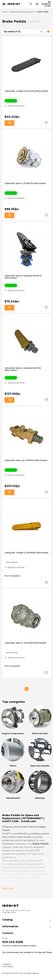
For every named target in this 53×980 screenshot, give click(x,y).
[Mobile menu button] (4, 4)
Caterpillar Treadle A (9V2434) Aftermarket (26, 91)
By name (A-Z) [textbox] (12, 32)
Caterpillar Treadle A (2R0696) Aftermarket (26, 553)
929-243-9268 (13, 942)
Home (5, 12)
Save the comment (16, 106)
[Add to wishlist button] (46, 123)
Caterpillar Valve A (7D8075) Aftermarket (25, 183)
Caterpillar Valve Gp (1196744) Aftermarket (26, 460)
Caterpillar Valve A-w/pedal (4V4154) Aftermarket (23, 369)
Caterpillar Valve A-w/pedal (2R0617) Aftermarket (23, 277)
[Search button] (41, 4)
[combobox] (23, 32)
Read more (8, 888)
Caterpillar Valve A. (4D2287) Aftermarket (25, 643)
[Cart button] (48, 4)
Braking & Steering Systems (22, 12)
